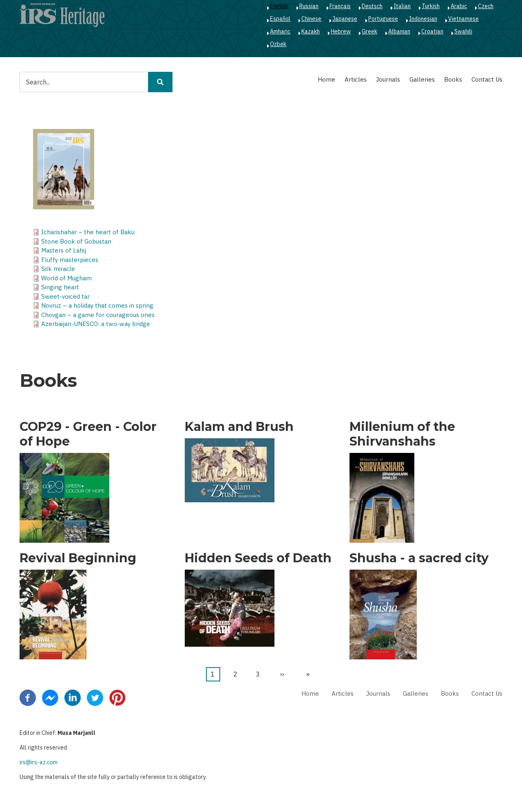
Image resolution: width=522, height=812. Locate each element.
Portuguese (383, 19)
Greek (369, 31)
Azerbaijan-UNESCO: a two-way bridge (96, 324)
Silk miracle (58, 269)
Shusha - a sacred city (419, 558)
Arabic (459, 6)
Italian (402, 6)
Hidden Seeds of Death (258, 558)
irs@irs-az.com (39, 762)
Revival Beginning (78, 558)
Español (280, 19)
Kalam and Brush (239, 427)
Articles (356, 79)
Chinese (311, 19)
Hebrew (341, 31)
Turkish (431, 6)
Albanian (399, 31)
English (279, 6)
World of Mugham (66, 278)
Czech (486, 6)
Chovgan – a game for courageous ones (98, 315)
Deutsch (372, 6)
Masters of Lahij (64, 250)
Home (326, 79)
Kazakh (311, 31)
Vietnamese (463, 19)
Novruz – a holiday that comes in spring (97, 305)
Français (340, 6)
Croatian (432, 31)
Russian (309, 6)
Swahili (463, 31)
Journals (388, 79)
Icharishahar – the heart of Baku (88, 232)
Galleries (422, 79)
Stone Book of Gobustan (76, 241)
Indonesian (423, 19)
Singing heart (60, 287)
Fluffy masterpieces (70, 260)
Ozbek (278, 44)
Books (453, 79)
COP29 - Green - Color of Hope (88, 434)
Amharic (280, 31)
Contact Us (487, 79)
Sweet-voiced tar (65, 296)
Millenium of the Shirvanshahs (402, 434)
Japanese (345, 19)
